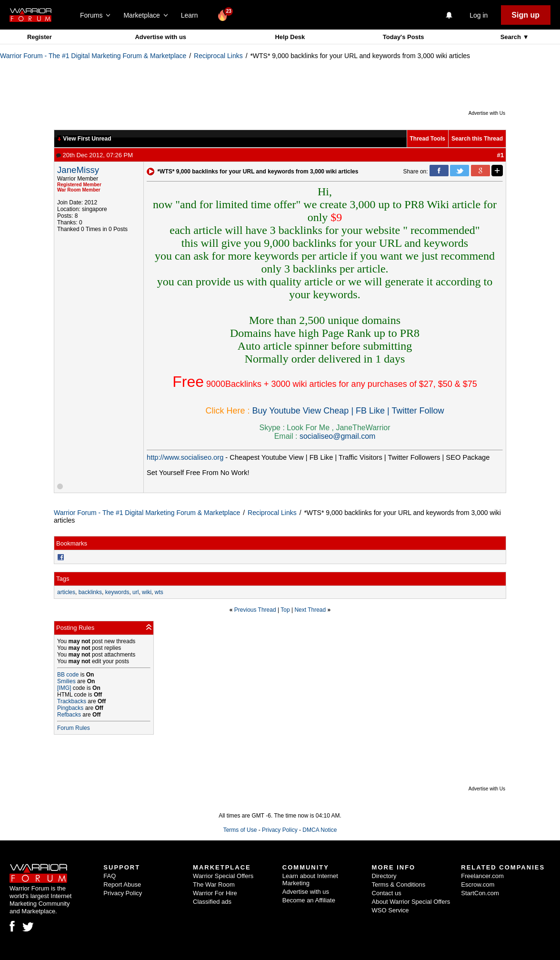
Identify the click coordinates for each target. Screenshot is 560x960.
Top (285, 610)
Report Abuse (122, 884)
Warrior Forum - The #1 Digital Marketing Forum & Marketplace (93, 56)
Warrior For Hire (215, 893)
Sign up (525, 15)
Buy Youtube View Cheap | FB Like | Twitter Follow (348, 411)
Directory (384, 876)
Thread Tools (428, 139)
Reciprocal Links (218, 56)
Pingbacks (70, 708)
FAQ (110, 876)
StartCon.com (480, 893)
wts (159, 592)
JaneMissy (78, 170)
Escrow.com (478, 884)
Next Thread (310, 610)
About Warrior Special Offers (411, 902)
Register (40, 37)
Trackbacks (72, 701)
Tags (63, 579)
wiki (147, 592)
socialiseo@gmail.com (337, 436)
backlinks (90, 592)
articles (66, 592)
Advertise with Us (487, 113)
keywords (117, 592)
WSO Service (390, 910)
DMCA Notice (320, 830)
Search (512, 37)
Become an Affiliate (309, 900)
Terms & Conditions (399, 884)
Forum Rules (74, 728)
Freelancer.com (482, 876)
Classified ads (212, 902)
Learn (192, 15)
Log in (479, 15)
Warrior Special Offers (223, 876)
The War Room (214, 884)
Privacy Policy (280, 830)
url (135, 592)
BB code (68, 675)
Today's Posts (404, 37)
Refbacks (69, 715)
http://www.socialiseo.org (185, 457)
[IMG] (64, 688)
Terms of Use (240, 830)
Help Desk (290, 37)
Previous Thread (255, 610)
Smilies (66, 681)
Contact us (387, 893)
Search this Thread (477, 139)
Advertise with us (160, 37)
